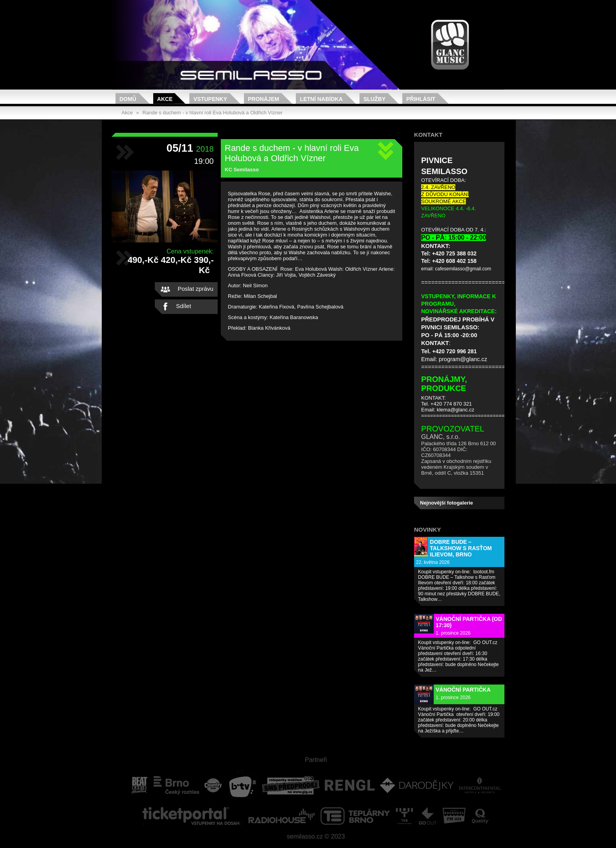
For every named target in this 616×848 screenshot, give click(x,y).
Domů (128, 99)
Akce (165, 99)
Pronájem (263, 99)
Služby (374, 99)
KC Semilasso (242, 170)
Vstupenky (210, 99)
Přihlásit (421, 99)
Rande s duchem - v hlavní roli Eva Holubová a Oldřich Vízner (212, 113)
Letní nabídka (321, 99)
